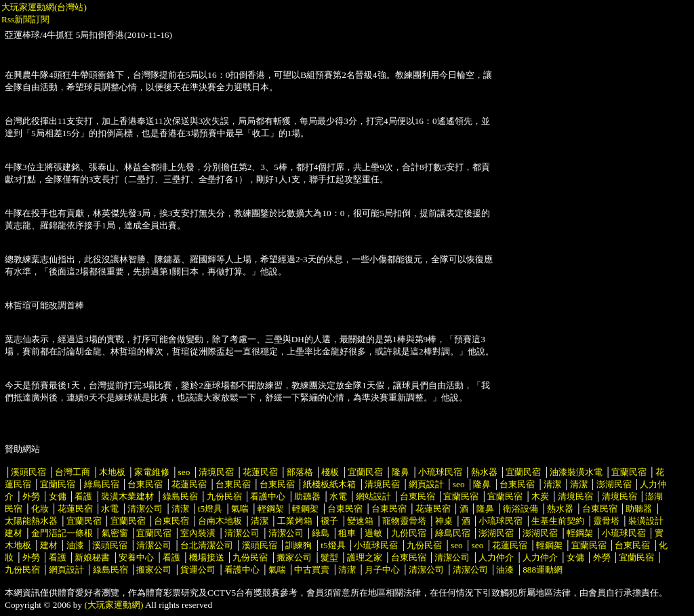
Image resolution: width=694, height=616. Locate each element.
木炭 (540, 496)
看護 (83, 496)
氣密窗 (115, 533)
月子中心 (382, 570)
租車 (347, 533)
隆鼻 (401, 472)
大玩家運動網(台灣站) (44, 7)
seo (184, 472)
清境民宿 (216, 472)
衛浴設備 (520, 509)
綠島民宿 (102, 484)
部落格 (300, 472)
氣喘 (240, 509)
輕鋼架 (271, 509)
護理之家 (365, 557)
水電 (338, 496)
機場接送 (207, 557)
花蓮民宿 (260, 472)
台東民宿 (145, 484)
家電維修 (152, 472)
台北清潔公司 (207, 545)
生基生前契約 (559, 521)
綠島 (321, 533)
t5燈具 (210, 509)
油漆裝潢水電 (576, 472)
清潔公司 (145, 509)
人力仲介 (496, 557)
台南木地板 (220, 521)
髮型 (329, 557)
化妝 (40, 509)
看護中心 (268, 496)
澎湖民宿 (614, 484)
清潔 (552, 484)
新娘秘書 (92, 557)
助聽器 (307, 496)
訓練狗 (299, 545)
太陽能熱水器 (31, 521)
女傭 (58, 496)
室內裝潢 (198, 533)
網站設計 (373, 496)
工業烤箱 (295, 521)
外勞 (31, 496)
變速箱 (360, 521)
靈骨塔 (606, 521)
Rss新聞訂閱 (25, 19)
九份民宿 (224, 496)
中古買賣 (312, 570)
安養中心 (136, 557)
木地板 (112, 472)
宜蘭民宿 (365, 472)
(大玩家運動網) (114, 605)
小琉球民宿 (440, 472)
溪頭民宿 (28, 472)
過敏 (373, 533)
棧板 (330, 472)
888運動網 (543, 570)
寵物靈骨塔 (404, 521)
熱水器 (484, 472)
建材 (49, 545)
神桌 (444, 521)
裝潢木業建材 (127, 496)
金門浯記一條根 (62, 533)
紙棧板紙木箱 (329, 484)
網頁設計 (426, 484)
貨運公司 (198, 570)
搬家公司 (294, 557)
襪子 (329, 521)
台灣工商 (73, 472)
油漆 (75, 545)
